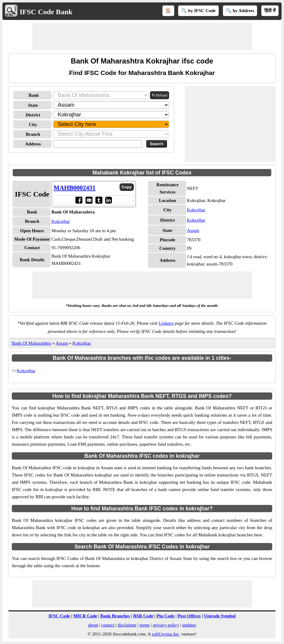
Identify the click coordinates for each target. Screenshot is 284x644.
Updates (166, 323)
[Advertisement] (142, 37)
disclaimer (127, 625)
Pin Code (166, 616)
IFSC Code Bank (46, 12)
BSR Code (143, 616)
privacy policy (166, 625)
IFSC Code (59, 616)
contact (108, 625)
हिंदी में (270, 11)
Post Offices (189, 616)
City (33, 125)
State (33, 105)
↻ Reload (160, 95)
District (33, 115)
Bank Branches (115, 616)
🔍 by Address (240, 11)
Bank (34, 95)
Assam (193, 230)
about (93, 625)
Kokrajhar (61, 221)
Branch (33, 134)
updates (189, 625)
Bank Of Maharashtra (31, 343)
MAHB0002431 (75, 188)
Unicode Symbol (220, 616)
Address (33, 144)
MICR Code (85, 616)
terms (145, 625)
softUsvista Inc (165, 634)
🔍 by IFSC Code (198, 11)
